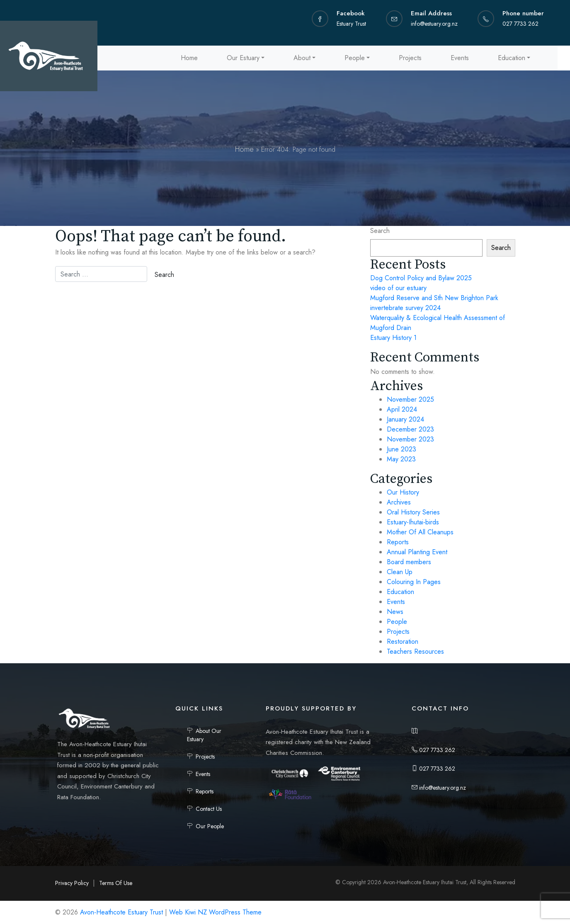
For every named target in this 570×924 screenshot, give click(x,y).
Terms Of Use (116, 883)
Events (460, 58)
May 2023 (401, 459)
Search (380, 231)
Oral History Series (413, 512)
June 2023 (401, 449)
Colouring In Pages (414, 582)
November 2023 (410, 439)
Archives (399, 502)
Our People (210, 826)
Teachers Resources (415, 651)
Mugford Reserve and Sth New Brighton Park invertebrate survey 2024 (434, 303)
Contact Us (209, 809)
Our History (403, 492)
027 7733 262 (433, 750)
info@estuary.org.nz (439, 788)
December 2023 (410, 429)
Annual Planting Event (417, 552)
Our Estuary (243, 58)
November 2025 (410, 399)
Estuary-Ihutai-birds (413, 522)
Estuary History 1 (393, 338)
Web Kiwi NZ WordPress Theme (215, 912)
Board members (409, 562)
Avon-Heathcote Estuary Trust (121, 912)
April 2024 (402, 409)
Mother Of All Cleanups (420, 532)
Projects (410, 58)
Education (512, 58)
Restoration (403, 641)
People (355, 58)
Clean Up (400, 572)
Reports (398, 542)
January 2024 (405, 419)
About (302, 58)
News (395, 612)
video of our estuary (398, 288)
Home (189, 58)
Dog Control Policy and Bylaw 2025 (421, 278)
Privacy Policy (72, 883)
